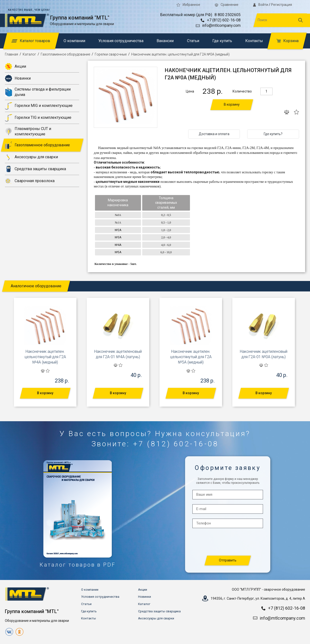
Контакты (254, 41)
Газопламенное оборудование (65, 54)
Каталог (29, 54)
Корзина (287, 41)
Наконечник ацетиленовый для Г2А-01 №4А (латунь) (118, 354)
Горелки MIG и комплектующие (39, 106)
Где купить (222, 41)
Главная (11, 54)
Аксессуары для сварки (31, 157)
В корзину (232, 104)
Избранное (188, 5)
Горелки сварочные (111, 54)
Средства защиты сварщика (35, 169)
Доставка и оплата (214, 134)
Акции (15, 66)
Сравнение (227, 5)
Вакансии (165, 41)
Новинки (18, 78)
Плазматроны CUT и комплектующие (28, 131)
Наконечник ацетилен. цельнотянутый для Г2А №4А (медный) (45, 357)
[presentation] (228, 542)
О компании (74, 41)
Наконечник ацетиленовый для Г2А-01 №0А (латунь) (264, 354)
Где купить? (273, 134)
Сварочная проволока (30, 181)
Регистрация (282, 5)
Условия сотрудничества (121, 41)
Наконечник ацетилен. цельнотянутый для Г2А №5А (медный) (191, 357)
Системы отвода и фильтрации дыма (38, 92)
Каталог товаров (31, 41)
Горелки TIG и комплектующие (38, 118)
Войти (261, 5)
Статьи (193, 41)
